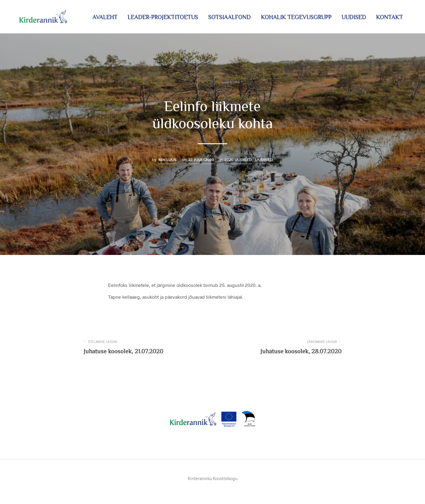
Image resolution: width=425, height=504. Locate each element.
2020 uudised (238, 160)
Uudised (354, 17)
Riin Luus (167, 160)
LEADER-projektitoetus (163, 17)
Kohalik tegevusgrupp (296, 17)
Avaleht (105, 17)
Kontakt (389, 17)
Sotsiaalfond (229, 17)
